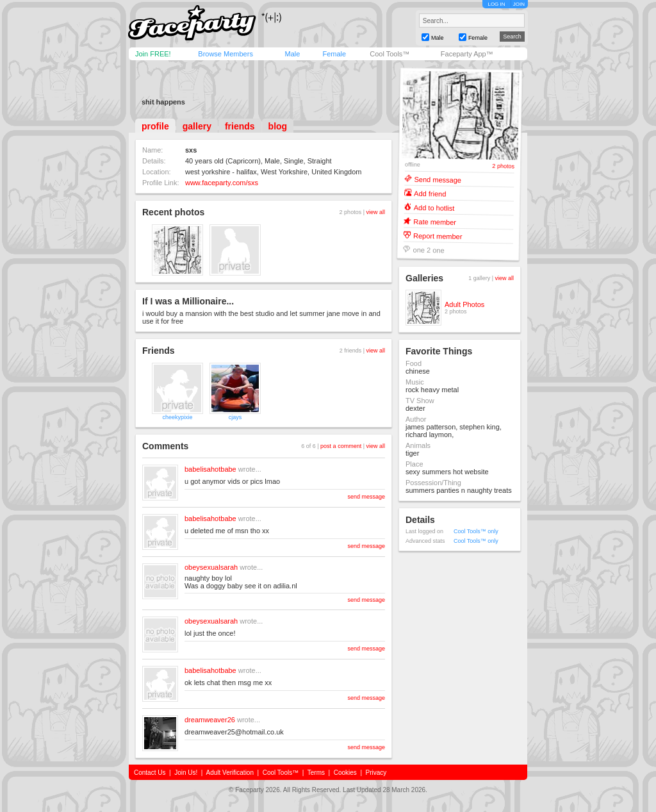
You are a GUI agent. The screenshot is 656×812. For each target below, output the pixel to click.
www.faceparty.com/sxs (222, 183)
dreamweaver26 (210, 720)
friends (240, 126)
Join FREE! (153, 54)
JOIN (519, 4)
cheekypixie (177, 417)
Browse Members (225, 54)
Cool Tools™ (389, 54)
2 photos (503, 166)
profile (155, 126)
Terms (316, 773)
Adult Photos (464, 304)
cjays (235, 417)
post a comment (341, 446)
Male (292, 54)
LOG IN (496, 4)
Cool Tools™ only (476, 531)
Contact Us (150, 773)
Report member (438, 236)
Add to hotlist (434, 207)
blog (278, 126)
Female (334, 54)
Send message (438, 179)
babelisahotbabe (210, 469)
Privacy (376, 773)
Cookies (345, 773)
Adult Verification (230, 773)
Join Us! (186, 773)
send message (366, 497)
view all (375, 212)
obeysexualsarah (211, 567)
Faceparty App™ (467, 54)
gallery (197, 126)
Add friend (430, 193)
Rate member (435, 221)
